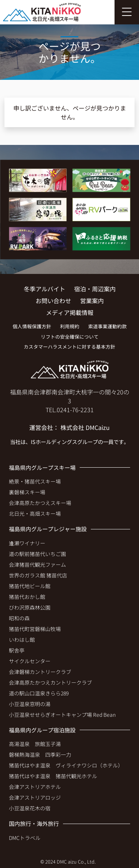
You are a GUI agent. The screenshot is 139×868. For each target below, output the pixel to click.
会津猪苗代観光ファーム (37, 564)
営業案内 (92, 301)
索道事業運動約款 (107, 326)
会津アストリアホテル (35, 787)
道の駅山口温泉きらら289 (39, 693)
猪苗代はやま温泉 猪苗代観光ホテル (53, 776)
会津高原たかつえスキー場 (40, 503)
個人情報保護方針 (32, 326)
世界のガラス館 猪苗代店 (38, 575)
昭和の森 (19, 618)
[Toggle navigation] (127, 12)
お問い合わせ (53, 301)
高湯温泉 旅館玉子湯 (35, 744)
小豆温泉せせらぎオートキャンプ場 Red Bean (62, 715)
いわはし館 (22, 640)
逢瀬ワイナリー (27, 543)
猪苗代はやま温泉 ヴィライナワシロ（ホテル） (66, 765)
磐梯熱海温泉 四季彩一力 (40, 755)
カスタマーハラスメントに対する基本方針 (69, 347)
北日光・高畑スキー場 (35, 513)
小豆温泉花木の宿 (30, 808)
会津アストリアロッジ (35, 797)
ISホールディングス (54, 442)
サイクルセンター (30, 661)
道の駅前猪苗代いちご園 (37, 554)
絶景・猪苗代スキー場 (35, 481)
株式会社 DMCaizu (85, 427)
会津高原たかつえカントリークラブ (50, 682)
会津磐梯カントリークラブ (40, 672)
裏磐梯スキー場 (27, 492)
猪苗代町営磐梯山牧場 (35, 629)
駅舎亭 (17, 650)
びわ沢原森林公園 (30, 607)
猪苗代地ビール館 (30, 586)
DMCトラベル (25, 838)
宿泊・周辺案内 (95, 289)
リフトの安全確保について (70, 337)
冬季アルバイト (44, 289)
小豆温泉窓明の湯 (30, 704)
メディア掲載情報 (70, 312)
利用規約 (70, 326)
